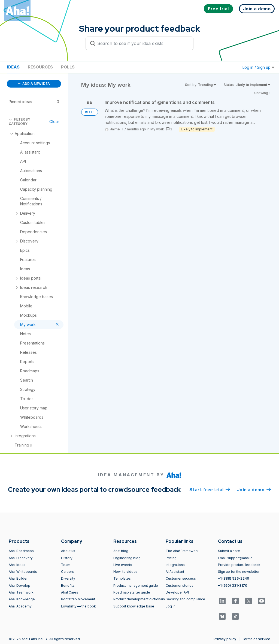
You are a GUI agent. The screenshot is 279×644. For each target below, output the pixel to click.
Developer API (177, 592)
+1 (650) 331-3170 (233, 585)
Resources (40, 67)
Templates (122, 578)
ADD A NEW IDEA (34, 84)
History (67, 558)
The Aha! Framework (182, 551)
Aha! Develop (19, 585)
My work (157, 129)
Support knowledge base (134, 606)
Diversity (68, 578)
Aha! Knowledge (22, 599)
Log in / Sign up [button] (259, 67)
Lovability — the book (78, 606)
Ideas (13, 67)
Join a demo (254, 489)
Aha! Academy (20, 606)
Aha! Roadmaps (21, 551)
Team (66, 565)
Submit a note (229, 551)
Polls (68, 67)
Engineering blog (127, 558)
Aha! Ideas (17, 565)
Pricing (171, 558)
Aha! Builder (18, 578)
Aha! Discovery (21, 558)
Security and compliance (185, 599)
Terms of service (256, 639)
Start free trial (210, 489)
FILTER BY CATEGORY (19, 122)
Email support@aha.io (235, 558)
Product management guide (136, 585)
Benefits (68, 585)
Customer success (181, 578)
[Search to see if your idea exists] (142, 43)
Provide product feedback (239, 565)
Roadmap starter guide (132, 592)
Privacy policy (225, 639)
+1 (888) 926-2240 (233, 578)
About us (68, 551)
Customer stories (180, 585)
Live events (123, 565)
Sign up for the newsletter (239, 572)
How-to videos (125, 572)
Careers (67, 572)
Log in (171, 606)
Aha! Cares (70, 592)
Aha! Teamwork (21, 592)
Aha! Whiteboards (23, 572)
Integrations (175, 565)
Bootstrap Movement (78, 599)
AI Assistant (175, 572)
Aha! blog (121, 551)
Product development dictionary (139, 599)
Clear (54, 122)
